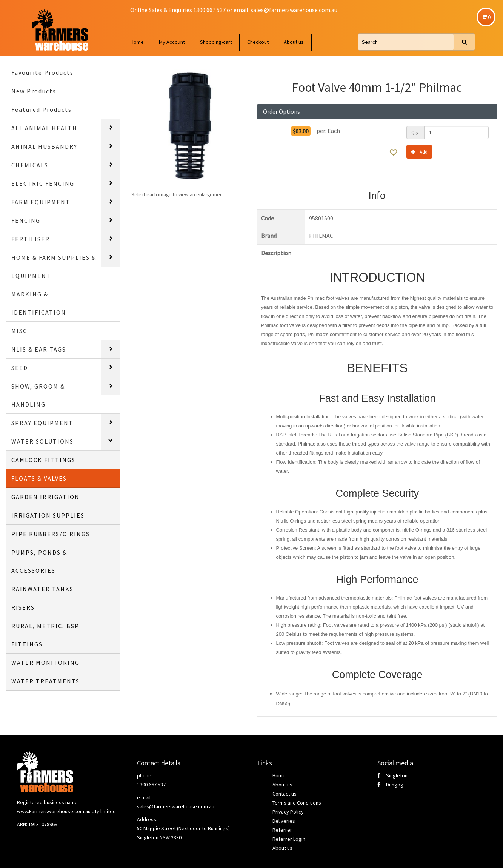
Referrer (282, 830)
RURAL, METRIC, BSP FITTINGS (45, 635)
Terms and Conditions (297, 803)
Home (137, 42)
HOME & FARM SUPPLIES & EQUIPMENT (54, 267)
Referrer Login (289, 839)
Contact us (285, 794)
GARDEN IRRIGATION (45, 497)
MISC (19, 331)
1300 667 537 (151, 785)
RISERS (23, 607)
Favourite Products (42, 72)
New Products (34, 91)
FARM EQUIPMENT (41, 202)
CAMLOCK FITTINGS (43, 460)
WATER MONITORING (45, 663)
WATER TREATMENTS (45, 681)
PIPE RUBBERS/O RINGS (51, 534)
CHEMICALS (30, 165)
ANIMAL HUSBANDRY (44, 146)
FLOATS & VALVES (39, 478)
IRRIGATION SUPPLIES (48, 515)
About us (294, 42)
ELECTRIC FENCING (43, 183)
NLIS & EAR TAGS (39, 349)
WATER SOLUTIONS (42, 441)
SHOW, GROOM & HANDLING (38, 395)
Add (419, 152)
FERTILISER (31, 239)
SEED (20, 368)
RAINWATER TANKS (42, 589)
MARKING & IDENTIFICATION (39, 303)
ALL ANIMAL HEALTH (44, 128)
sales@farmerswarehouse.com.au (294, 10)
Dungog (390, 785)
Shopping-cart (216, 42)
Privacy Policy (288, 812)
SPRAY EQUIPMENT (42, 423)
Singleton (392, 775)
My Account (172, 42)
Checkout (258, 42)
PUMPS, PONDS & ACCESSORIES (39, 561)
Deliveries (284, 821)
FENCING (26, 220)
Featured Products (42, 109)
